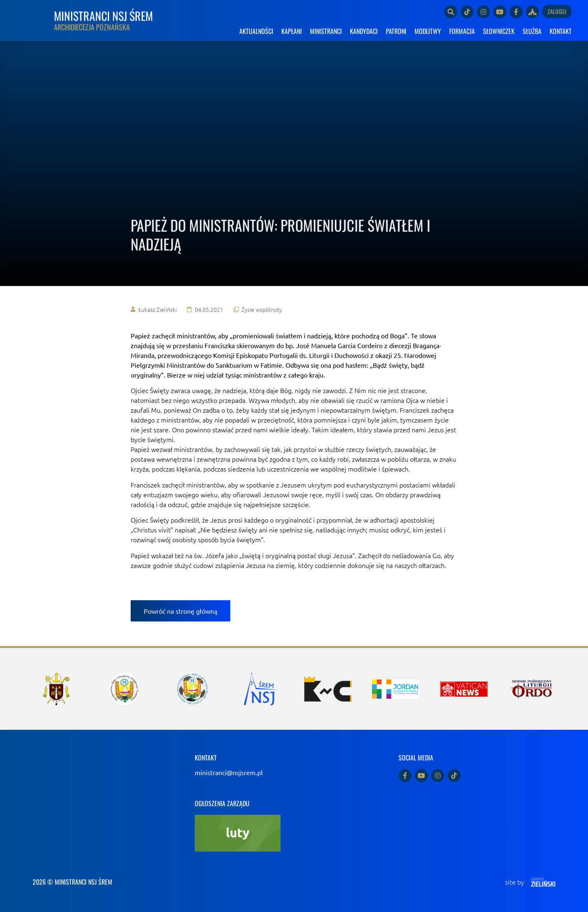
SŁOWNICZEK (499, 31)
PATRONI (396, 31)
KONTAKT (561, 31)
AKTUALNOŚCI (256, 31)
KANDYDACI (364, 31)
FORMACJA (462, 31)
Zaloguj (557, 11)
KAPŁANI (292, 31)
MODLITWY (428, 31)
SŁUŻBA (532, 31)
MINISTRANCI (326, 31)
